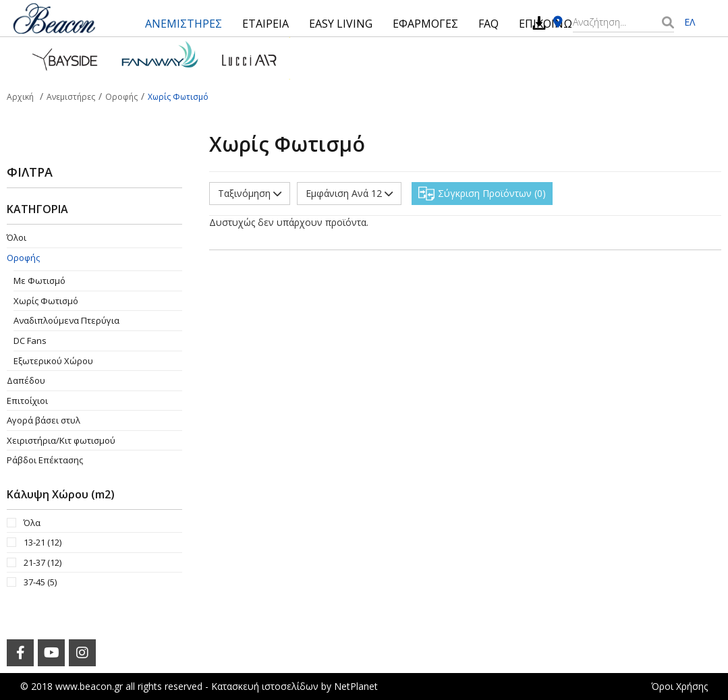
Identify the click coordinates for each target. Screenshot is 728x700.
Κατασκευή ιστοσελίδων (265, 686)
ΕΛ (690, 22)
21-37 (43, 562)
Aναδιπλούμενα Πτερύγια (66, 320)
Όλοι (17, 237)
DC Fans (30, 341)
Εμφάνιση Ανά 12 (349, 193)
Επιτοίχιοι (27, 401)
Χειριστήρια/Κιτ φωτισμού (61, 440)
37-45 (40, 582)
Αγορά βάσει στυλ (44, 420)
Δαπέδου (26, 380)
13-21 (43, 542)
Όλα (32, 523)
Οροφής (23, 258)
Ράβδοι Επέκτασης (45, 460)
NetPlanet (356, 686)
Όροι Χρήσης (679, 686)
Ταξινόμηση (250, 193)
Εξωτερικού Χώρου (53, 361)
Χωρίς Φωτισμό (46, 301)
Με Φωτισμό (39, 281)
